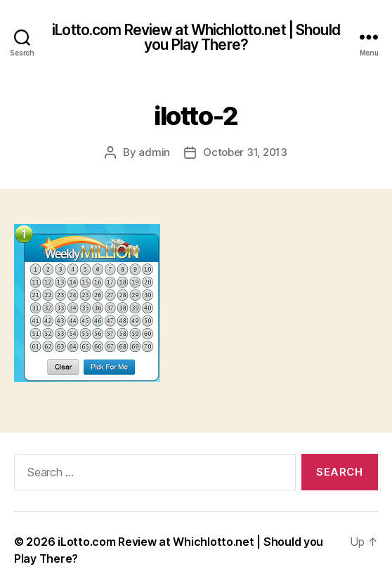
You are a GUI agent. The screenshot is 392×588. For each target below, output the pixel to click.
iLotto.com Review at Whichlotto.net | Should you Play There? (196, 37)
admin (154, 152)
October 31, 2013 (245, 152)
